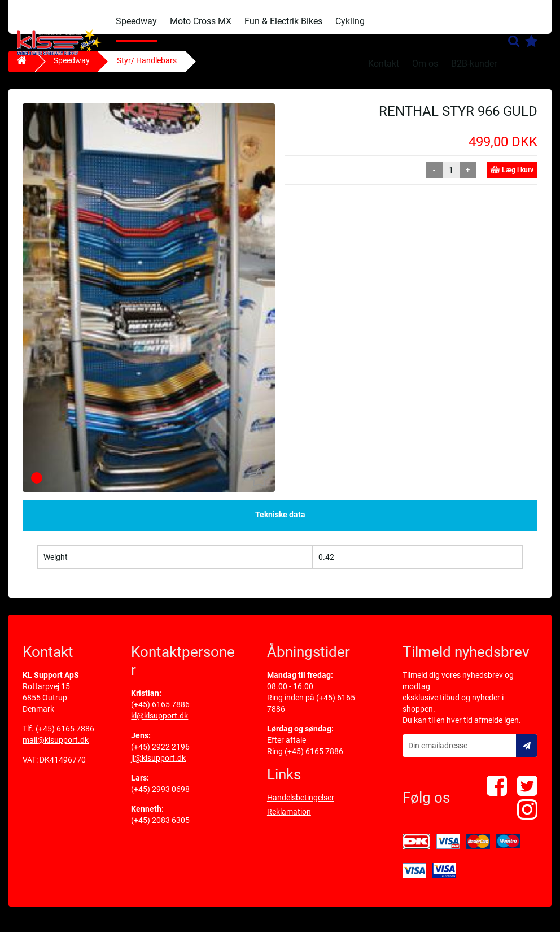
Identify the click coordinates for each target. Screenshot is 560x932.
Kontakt (384, 64)
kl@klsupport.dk (159, 724)
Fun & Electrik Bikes (283, 21)
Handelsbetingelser (301, 806)
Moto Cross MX (201, 21)
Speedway (136, 21)
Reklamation (289, 820)
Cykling (350, 21)
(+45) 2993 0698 (160, 798)
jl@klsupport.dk (158, 766)
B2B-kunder (474, 64)
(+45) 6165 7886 (65, 737)
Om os (425, 64)
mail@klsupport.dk (56, 748)
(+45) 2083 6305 (160, 829)
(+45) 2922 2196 (160, 755)
